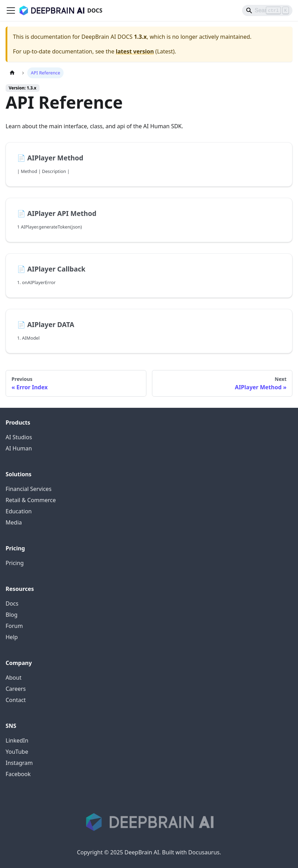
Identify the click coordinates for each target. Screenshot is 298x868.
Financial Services (28, 489)
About (13, 678)
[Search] (267, 10)
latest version (135, 51)
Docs (12, 603)
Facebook (18, 774)
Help (12, 637)
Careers (16, 689)
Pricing (15, 563)
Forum (14, 626)
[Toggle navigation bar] (11, 10)
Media (14, 522)
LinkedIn (17, 740)
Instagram (19, 763)
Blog (12, 615)
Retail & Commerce (31, 500)
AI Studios (19, 437)
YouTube (17, 752)
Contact (16, 700)
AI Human (19, 448)
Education (19, 511)
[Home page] (12, 73)
